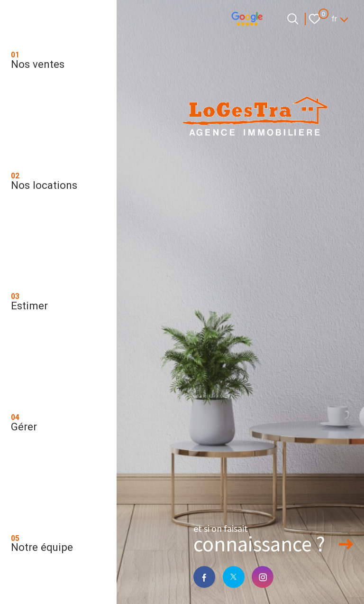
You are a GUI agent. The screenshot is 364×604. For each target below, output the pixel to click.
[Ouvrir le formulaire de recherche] (293, 19)
